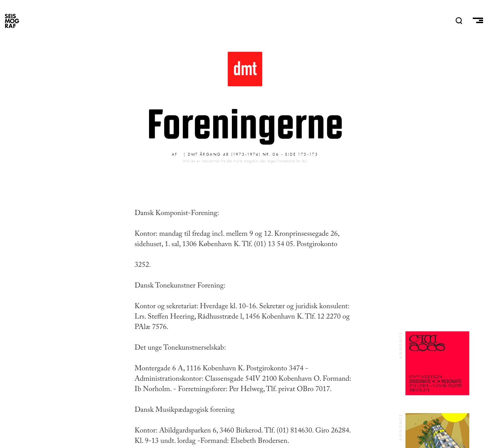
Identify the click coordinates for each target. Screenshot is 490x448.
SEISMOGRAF (12, 21)
